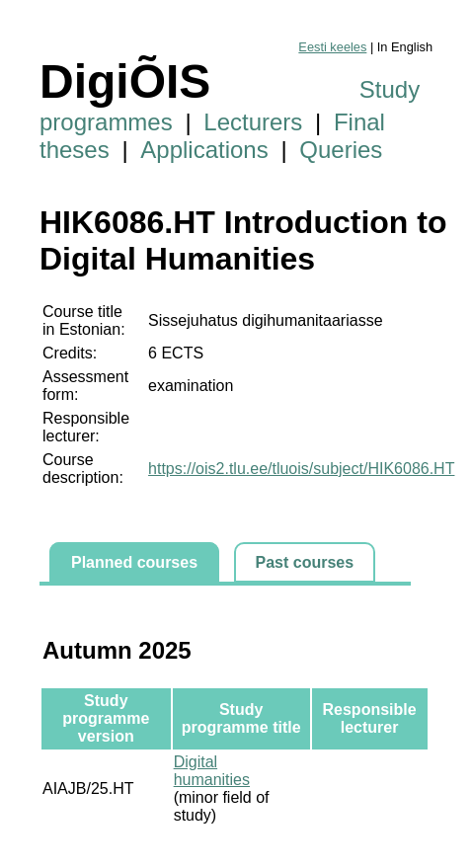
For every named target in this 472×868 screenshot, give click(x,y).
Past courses (305, 562)
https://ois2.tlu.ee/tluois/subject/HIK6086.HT (301, 469)
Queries (341, 150)
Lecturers (253, 122)
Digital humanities (212, 771)
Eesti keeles (332, 47)
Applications (204, 150)
